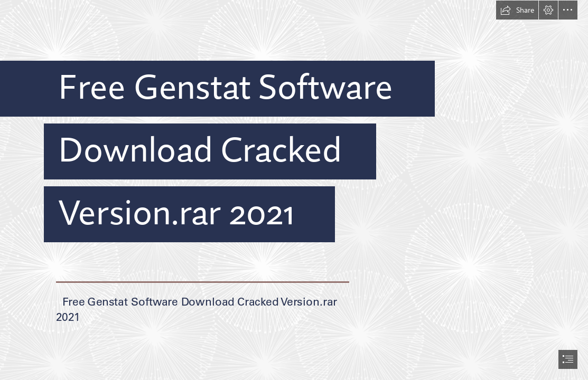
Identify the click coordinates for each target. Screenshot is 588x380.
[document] (294, 190)
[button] (517, 10)
